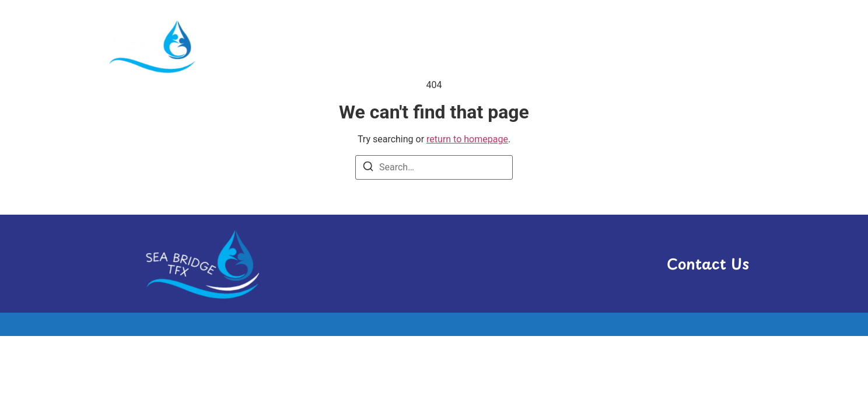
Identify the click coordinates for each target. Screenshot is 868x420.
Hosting (546, 46)
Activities (378, 46)
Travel (733, 46)
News (604, 46)
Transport (667, 46)
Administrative (464, 46)
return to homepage (467, 139)
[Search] (368, 168)
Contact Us (708, 264)
